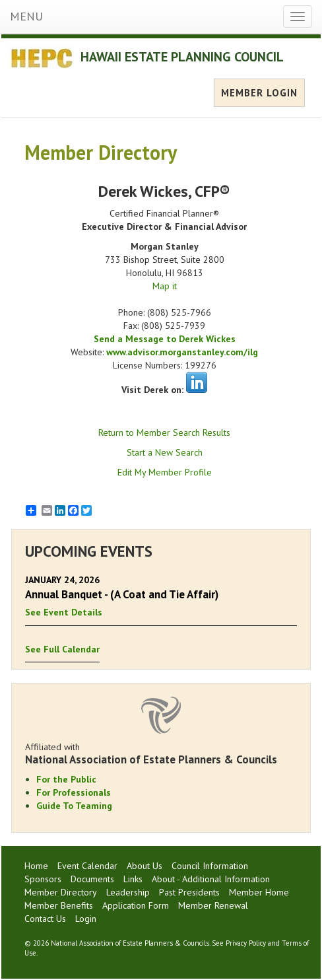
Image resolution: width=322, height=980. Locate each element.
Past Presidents (189, 892)
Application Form (136, 905)
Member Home (259, 892)
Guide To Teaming (74, 806)
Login (86, 919)
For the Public (66, 779)
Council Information (210, 866)
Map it (165, 286)
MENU (26, 16)
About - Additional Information (211, 879)
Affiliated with (161, 753)
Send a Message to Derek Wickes (165, 339)
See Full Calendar (62, 649)
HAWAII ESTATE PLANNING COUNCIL (182, 57)
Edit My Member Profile (165, 472)
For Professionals (74, 792)
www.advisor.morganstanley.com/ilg (182, 352)
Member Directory (61, 892)
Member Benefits (59, 905)
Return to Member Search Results (164, 433)
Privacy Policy (246, 943)
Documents (92, 879)
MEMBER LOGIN (259, 93)
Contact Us (45, 919)
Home (36, 866)
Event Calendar (87, 866)
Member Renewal (213, 905)
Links (133, 879)
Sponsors (43, 879)
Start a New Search (165, 452)
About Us (145, 866)
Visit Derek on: (152, 390)
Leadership (128, 892)
